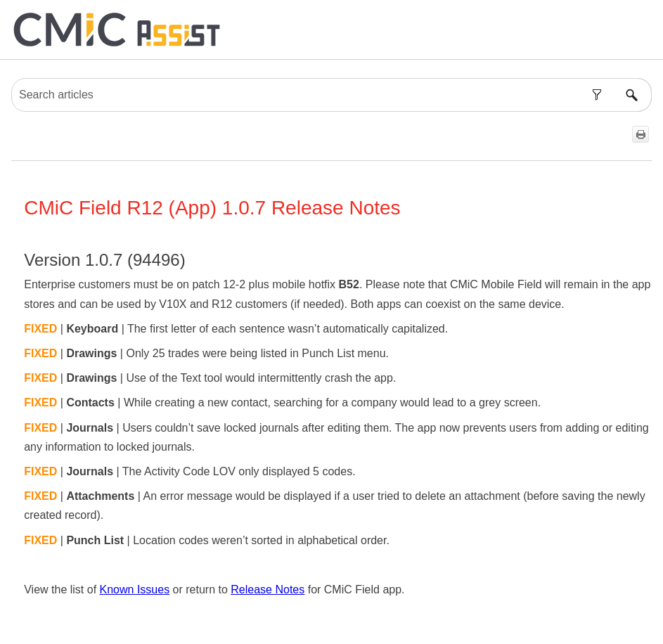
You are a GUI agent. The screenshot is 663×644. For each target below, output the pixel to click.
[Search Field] (331, 95)
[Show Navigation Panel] (644, 30)
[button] (597, 95)
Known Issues (135, 590)
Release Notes (268, 590)
